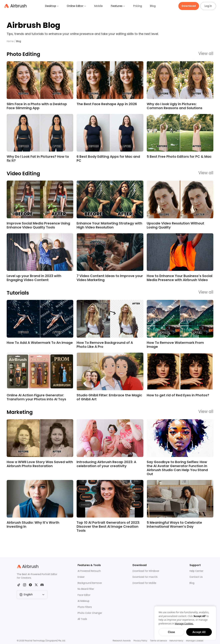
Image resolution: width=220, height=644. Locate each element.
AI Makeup (84, 601)
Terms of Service (158, 641)
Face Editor (84, 595)
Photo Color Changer (90, 613)
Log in (208, 6)
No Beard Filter (86, 589)
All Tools (82, 619)
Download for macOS (145, 577)
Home (10, 41)
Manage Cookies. (184, 624)
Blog (153, 6)
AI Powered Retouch (89, 571)
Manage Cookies (195, 641)
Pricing (137, 6)
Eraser (81, 577)
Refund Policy (176, 641)
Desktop (52, 6)
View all (206, 54)
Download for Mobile (144, 583)
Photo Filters (85, 607)
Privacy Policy (140, 641)
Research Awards (122, 641)
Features (118, 6)
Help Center (196, 571)
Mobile (98, 6)
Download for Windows (146, 571)
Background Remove (90, 583)
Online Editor (76, 6)
